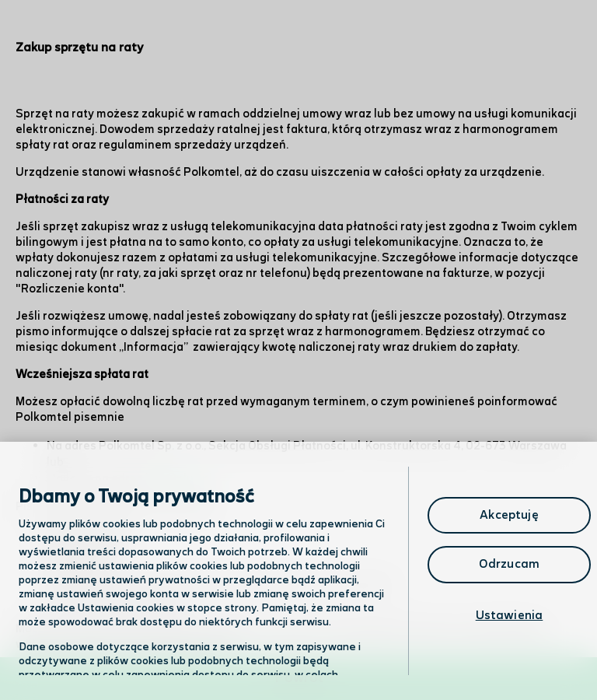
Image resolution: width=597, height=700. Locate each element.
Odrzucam (509, 564)
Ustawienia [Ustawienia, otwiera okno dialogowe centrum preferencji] (510, 616)
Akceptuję (509, 515)
